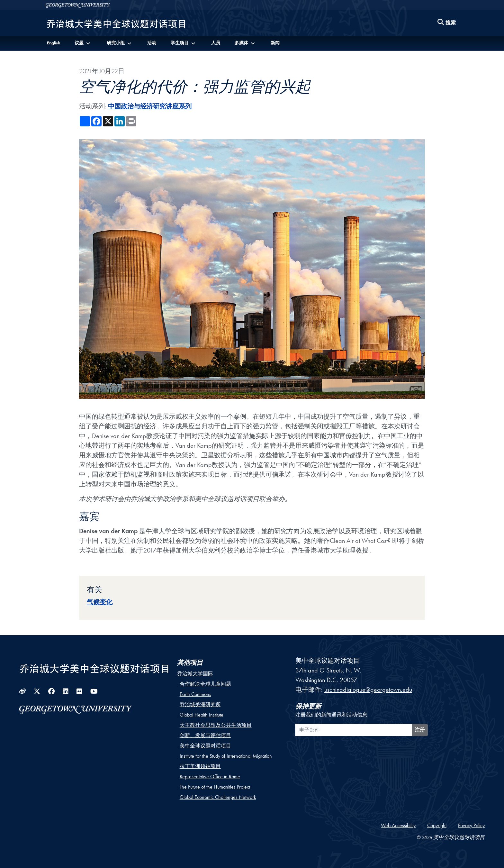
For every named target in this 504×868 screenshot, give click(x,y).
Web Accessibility (398, 825)
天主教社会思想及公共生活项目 (216, 725)
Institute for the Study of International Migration (226, 756)
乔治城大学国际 (195, 674)
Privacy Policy (471, 825)
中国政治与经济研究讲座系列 (150, 106)
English (54, 43)
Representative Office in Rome (210, 777)
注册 (420, 730)
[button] (83, 43)
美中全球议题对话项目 (205, 746)
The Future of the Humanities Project (215, 787)
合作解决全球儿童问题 (205, 684)
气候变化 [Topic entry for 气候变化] (100, 602)
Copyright (437, 825)
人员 (216, 43)
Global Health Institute (202, 715)
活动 (152, 43)
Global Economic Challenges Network (218, 797)
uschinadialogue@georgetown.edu (368, 690)
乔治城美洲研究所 (200, 704)
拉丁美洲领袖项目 (200, 766)
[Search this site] (447, 23)
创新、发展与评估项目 (205, 735)
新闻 (275, 43)
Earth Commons (195, 694)
